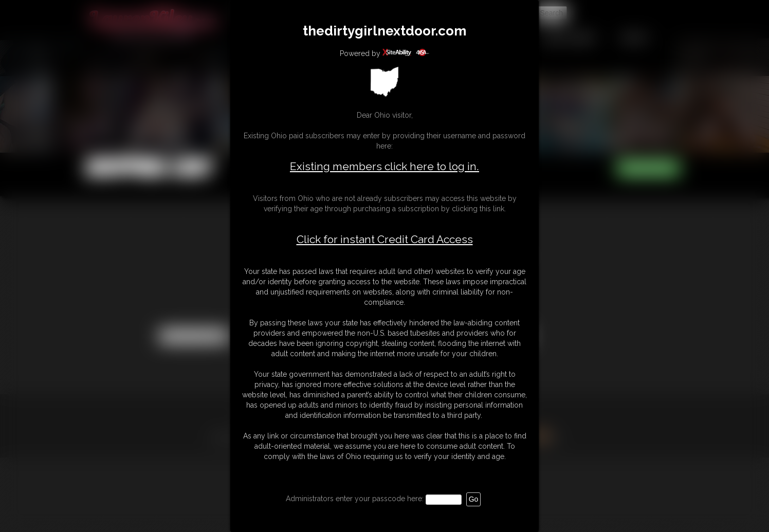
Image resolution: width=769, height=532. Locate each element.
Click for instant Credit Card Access (385, 240)
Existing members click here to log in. (384, 166)
